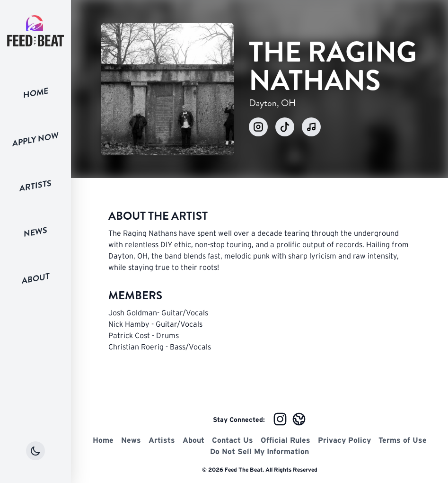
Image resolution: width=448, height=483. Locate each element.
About (36, 278)
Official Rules (285, 440)
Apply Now (35, 139)
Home (36, 93)
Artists (35, 186)
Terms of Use (403, 440)
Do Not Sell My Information (259, 451)
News (35, 232)
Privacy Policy (344, 440)
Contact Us (233, 440)
